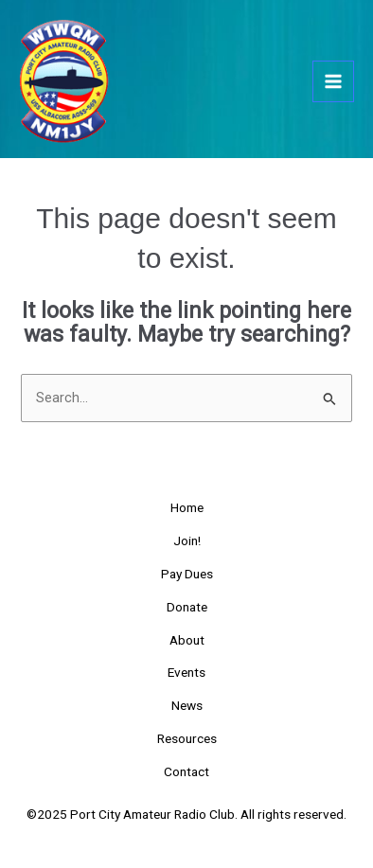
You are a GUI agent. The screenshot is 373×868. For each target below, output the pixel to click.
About (187, 640)
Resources (187, 738)
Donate (187, 607)
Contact (186, 771)
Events (186, 672)
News (187, 705)
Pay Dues (187, 574)
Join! (187, 540)
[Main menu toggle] (333, 81)
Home (187, 507)
